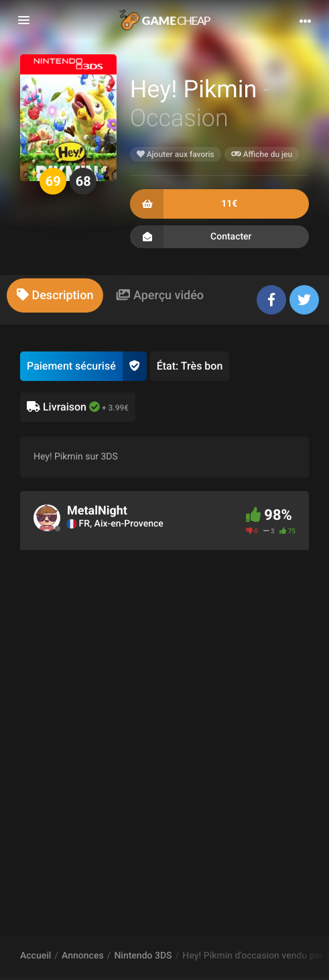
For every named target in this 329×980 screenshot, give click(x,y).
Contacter (219, 237)
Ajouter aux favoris (176, 154)
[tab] (55, 295)
